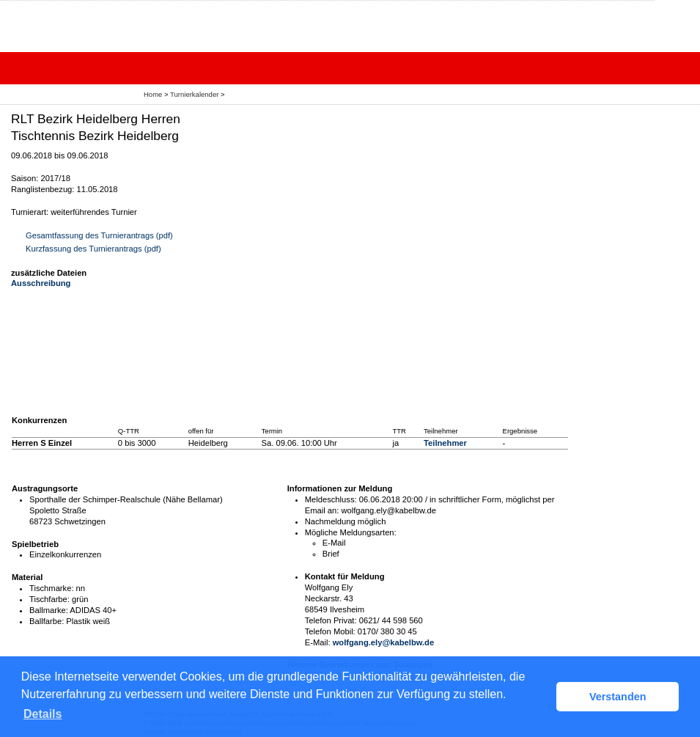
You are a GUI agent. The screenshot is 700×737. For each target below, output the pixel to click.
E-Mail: (318, 642)
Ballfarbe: (47, 621)
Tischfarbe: (49, 599)
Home (153, 94)
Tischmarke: (52, 588)
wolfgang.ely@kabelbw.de (384, 642)
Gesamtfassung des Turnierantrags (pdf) (99, 235)
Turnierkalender (194, 94)
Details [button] (43, 714)
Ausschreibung (41, 283)
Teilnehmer (445, 443)
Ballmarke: (49, 610)
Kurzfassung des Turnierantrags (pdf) (93, 249)
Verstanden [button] (618, 697)
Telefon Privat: (331, 620)
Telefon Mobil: (330, 631)
